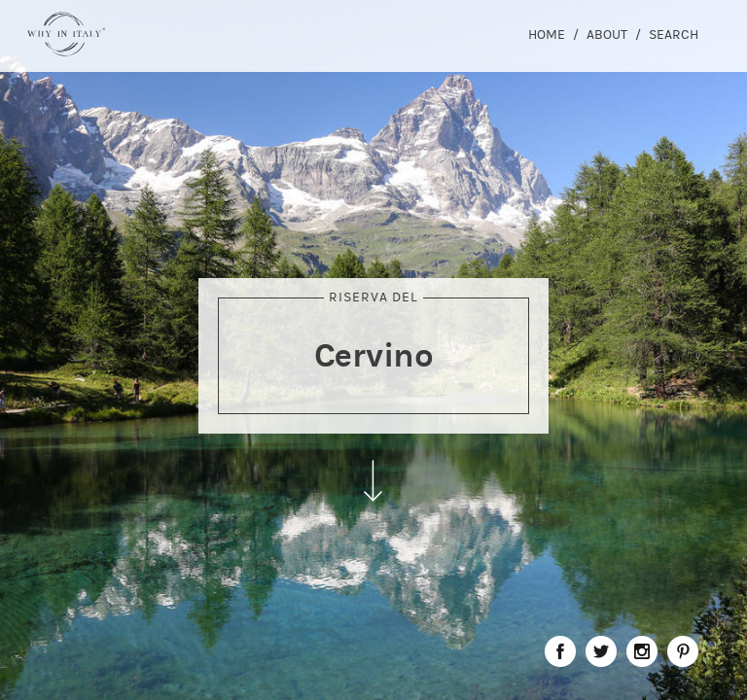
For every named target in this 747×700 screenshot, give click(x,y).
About (607, 35)
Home (547, 35)
